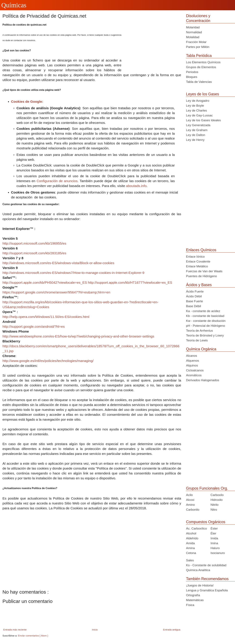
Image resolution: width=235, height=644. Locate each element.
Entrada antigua (172, 630)
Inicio (95, 630)
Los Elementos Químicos (203, 62)
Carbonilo (193, 510)
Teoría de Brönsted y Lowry (205, 335)
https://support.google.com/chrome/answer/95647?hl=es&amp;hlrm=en (56, 292)
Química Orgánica (201, 349)
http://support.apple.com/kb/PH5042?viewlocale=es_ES (45, 282)
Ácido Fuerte (195, 291)
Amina (190, 548)
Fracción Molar (196, 42)
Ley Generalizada (198, 125)
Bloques (192, 77)
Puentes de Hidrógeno (201, 276)
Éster (214, 528)
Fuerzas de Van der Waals (204, 271)
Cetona (191, 553)
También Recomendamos (207, 579)
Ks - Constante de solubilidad (206, 565)
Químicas (14, 5)
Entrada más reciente (15, 630)
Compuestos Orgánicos (206, 522)
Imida (214, 538)
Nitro (214, 510)
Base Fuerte (195, 301)
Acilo (189, 495)
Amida (190, 543)
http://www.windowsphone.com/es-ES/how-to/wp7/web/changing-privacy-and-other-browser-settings (78, 336)
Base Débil (194, 306)
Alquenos (192, 361)
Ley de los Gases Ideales (203, 120)
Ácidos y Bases (199, 285)
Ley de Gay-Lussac (199, 115)
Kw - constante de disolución (206, 321)
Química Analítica (198, 570)
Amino (190, 505)
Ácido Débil (194, 296)
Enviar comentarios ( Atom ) (33, 636)
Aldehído (192, 538)
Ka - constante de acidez (203, 311)
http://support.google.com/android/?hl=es (34, 326)
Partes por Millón (198, 47)
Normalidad (194, 32)
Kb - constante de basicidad (205, 316)
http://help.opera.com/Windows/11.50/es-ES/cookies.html (46, 317)
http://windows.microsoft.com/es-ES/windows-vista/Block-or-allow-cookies (58, 263)
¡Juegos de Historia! (200, 585)
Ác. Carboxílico (196, 528)
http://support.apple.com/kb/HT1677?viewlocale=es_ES (130, 282)
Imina (214, 543)
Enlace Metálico (197, 266)
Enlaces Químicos (201, 250)
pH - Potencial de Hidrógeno (206, 326)
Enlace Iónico (195, 257)
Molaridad (193, 27)
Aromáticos (194, 375)
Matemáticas (195, 600)
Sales (190, 560)
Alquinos (192, 365)
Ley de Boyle (195, 106)
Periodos (192, 72)
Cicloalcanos (195, 370)
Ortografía (193, 595)
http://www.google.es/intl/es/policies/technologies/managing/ (48, 361)
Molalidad (193, 37)
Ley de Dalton (196, 135)
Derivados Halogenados (203, 380)
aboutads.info (136, 186)
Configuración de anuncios (57, 181)
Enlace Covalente (198, 261)
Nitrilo (215, 505)
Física (190, 605)
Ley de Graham (197, 130)
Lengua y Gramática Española (207, 590)
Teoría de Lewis (197, 340)
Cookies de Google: (27, 101)
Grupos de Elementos (201, 67)
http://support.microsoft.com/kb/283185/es (34, 253)
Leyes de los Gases (203, 94)
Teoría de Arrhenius (200, 331)
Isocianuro (218, 553)
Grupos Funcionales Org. (207, 488)
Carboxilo (217, 495)
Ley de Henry (195, 140)
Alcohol (191, 533)
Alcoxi (190, 500)
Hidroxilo (217, 500)
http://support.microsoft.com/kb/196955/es (34, 243)
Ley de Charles (196, 110)
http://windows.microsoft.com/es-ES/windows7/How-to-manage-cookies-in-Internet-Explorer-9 (73, 273)
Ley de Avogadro (198, 101)
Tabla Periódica (199, 56)
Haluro (215, 548)
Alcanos (192, 356)
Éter (213, 533)
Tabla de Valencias (199, 82)
